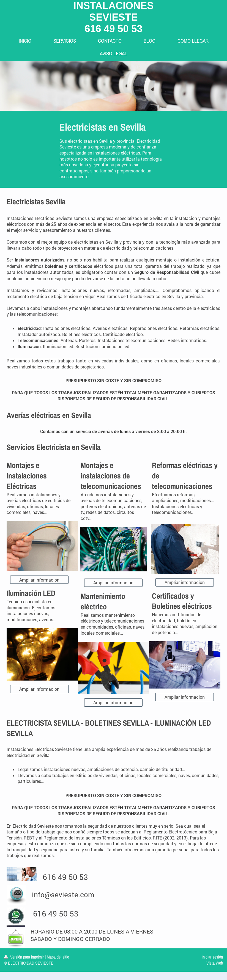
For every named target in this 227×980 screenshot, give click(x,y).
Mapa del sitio (58, 957)
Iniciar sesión (212, 957)
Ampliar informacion (39, 580)
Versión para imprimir (24, 957)
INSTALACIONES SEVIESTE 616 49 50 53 (113, 17)
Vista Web (215, 963)
